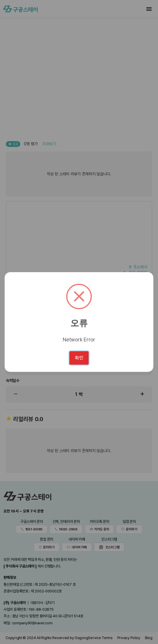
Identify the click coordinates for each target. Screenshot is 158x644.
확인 (79, 358)
